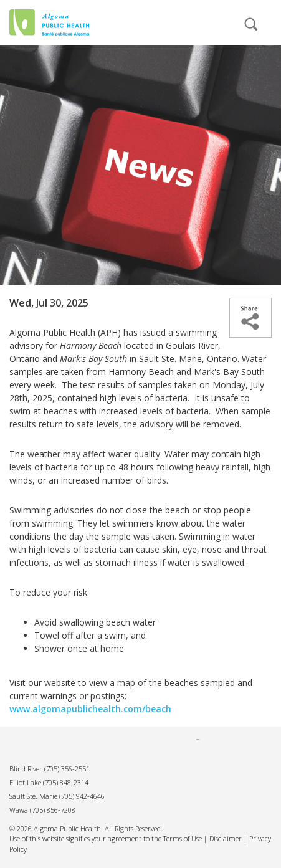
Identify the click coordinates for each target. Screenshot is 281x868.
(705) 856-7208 (53, 810)
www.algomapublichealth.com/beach (90, 709)
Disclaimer (226, 838)
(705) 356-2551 (67, 769)
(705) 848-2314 (66, 782)
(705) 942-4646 (82, 796)
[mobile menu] (208, 30)
